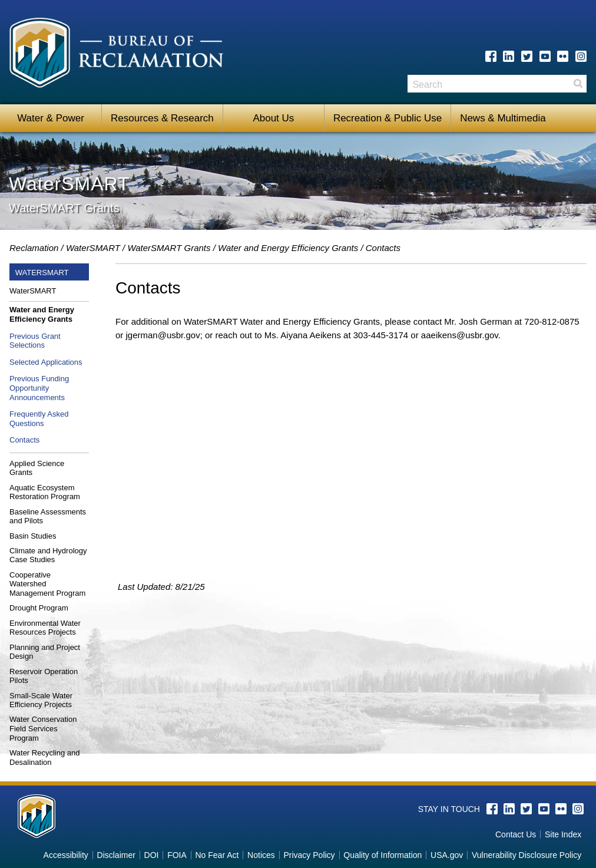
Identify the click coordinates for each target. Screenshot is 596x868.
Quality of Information (383, 855)
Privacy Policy (309, 855)
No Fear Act (217, 855)
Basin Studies (33, 536)
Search (578, 88)
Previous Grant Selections (35, 341)
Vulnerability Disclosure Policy (527, 855)
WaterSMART (93, 248)
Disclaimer (116, 855)
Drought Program (39, 608)
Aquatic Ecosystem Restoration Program (45, 492)
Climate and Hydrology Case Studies (48, 555)
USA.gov (447, 855)
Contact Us (516, 834)
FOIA (177, 855)
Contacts (24, 440)
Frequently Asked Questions (39, 419)
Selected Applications (46, 362)
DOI (152, 855)
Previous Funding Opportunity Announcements (39, 388)
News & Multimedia (503, 118)
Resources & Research (162, 118)
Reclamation (34, 248)
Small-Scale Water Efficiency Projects (41, 700)
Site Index (563, 834)
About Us (273, 118)
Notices (261, 855)
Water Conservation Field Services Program (43, 728)
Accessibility (66, 855)
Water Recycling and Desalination (44, 758)
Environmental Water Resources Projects (45, 628)
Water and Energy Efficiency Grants (288, 248)
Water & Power (51, 118)
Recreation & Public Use (388, 118)
